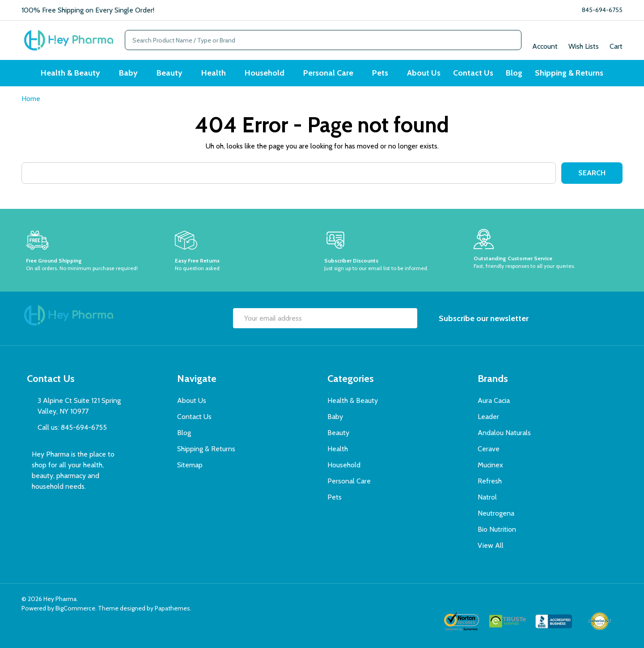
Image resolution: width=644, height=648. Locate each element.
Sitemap (190, 465)
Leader (488, 417)
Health (214, 73)
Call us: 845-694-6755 (72, 427)
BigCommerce (75, 608)
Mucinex (490, 465)
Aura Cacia (494, 400)
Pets (380, 73)
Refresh (490, 481)
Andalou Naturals (504, 433)
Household (265, 73)
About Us (424, 73)
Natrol (487, 497)
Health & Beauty (70, 73)
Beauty (169, 73)
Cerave (489, 449)
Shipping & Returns (569, 73)
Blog (514, 73)
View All (491, 545)
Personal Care (328, 73)
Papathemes (172, 608)
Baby (128, 73)
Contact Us (473, 73)
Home (31, 99)
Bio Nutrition (497, 529)
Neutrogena (496, 513)
